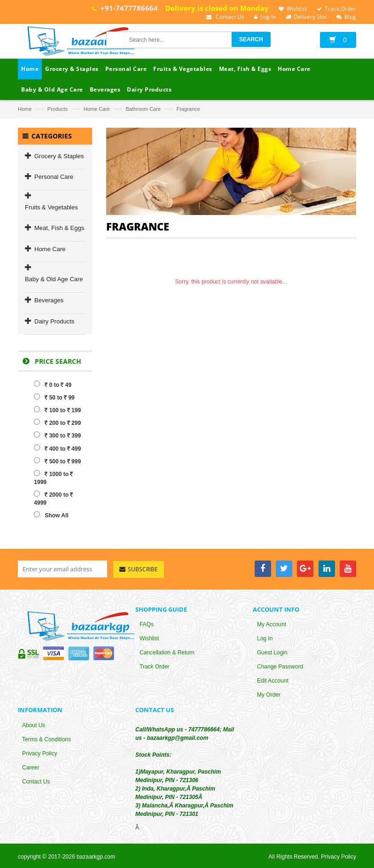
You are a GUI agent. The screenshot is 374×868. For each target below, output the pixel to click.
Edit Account (273, 682)
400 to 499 (57, 448)
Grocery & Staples (59, 156)
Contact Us (36, 782)
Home (25, 109)
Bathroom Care (143, 109)
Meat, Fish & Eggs (59, 228)
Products (58, 109)
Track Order (155, 668)
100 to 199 (57, 410)
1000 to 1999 (53, 478)
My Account (272, 625)
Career (31, 768)
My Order (269, 696)
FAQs (147, 625)
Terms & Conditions (47, 740)
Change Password (280, 668)
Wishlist (149, 639)
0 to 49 (53, 384)
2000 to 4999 (53, 498)
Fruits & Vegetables (51, 207)
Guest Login (272, 653)
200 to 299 (57, 422)
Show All (51, 515)
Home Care (97, 109)
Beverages (49, 300)
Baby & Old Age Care (54, 279)
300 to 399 (57, 435)
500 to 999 (57, 461)
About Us (34, 726)
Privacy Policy (40, 754)
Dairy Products (54, 321)
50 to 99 (54, 397)
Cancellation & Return (167, 653)
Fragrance (188, 109)
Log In (265, 639)
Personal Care (54, 177)
